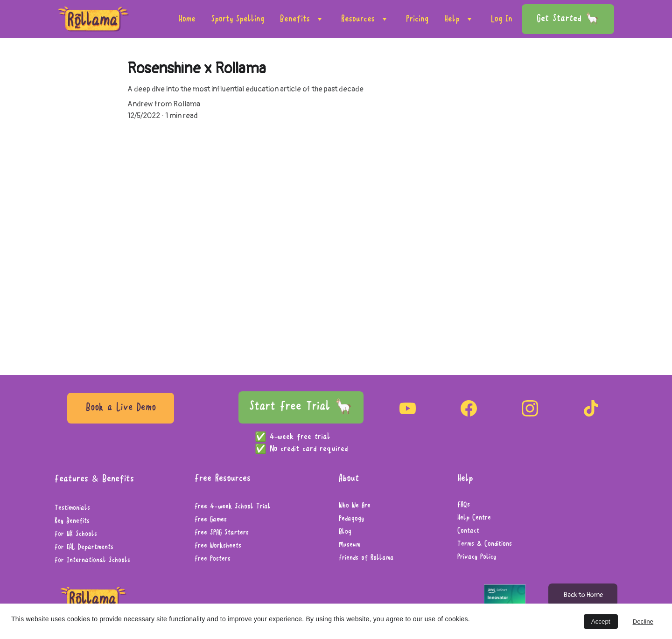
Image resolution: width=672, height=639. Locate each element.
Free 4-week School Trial (233, 507)
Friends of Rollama (366, 558)
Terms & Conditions (485, 544)
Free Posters (213, 559)
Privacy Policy (477, 557)
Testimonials (72, 508)
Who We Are (355, 506)
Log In (502, 19)
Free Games (211, 520)
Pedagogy (351, 519)
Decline (643, 622)
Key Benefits (72, 521)
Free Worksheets (218, 546)
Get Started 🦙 (568, 19)
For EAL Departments (84, 548)
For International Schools (92, 561)
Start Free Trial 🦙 (301, 407)
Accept (601, 622)
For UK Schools (76, 535)
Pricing (417, 19)
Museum (350, 545)
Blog (345, 532)
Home (187, 19)
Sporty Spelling (238, 19)
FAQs (464, 505)
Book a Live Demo (121, 408)
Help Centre (474, 518)
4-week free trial (301, 437)
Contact (468, 531)
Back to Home (583, 595)
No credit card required (309, 449)
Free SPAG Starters (222, 533)
